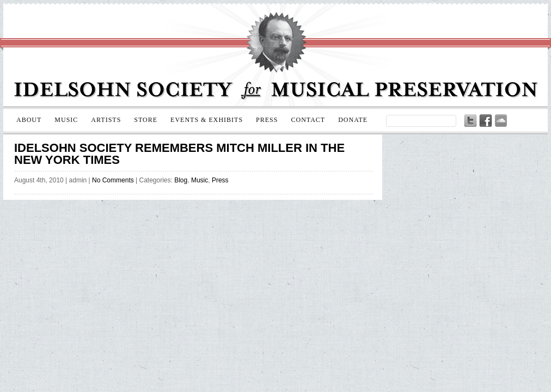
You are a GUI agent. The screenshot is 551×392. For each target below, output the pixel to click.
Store (146, 120)
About (29, 120)
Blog (181, 180)
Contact (308, 120)
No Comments (113, 180)
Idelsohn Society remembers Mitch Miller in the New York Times (179, 154)
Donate (353, 120)
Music (66, 120)
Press (267, 120)
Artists (106, 120)
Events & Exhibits (207, 120)
